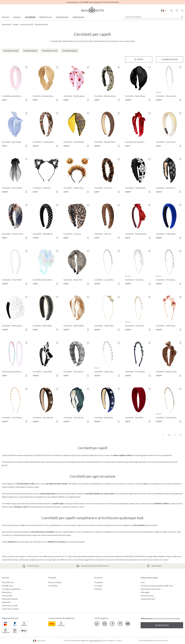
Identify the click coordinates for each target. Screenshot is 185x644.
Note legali (145, 592)
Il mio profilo (7, 596)
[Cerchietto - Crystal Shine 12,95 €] (108, 268)
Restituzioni (7, 592)
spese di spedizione (95, 641)
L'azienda (98, 589)
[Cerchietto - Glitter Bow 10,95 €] (108, 314)
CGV (143, 582)
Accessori (30, 17)
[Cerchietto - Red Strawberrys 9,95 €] (77, 84)
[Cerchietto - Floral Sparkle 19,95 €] (169, 268)
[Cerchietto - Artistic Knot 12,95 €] (169, 176)
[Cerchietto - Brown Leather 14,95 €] (169, 360)
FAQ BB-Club (7, 586)
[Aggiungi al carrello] (26, 100)
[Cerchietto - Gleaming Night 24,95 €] (139, 176)
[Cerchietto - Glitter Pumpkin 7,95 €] (77, 176)
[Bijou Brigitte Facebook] (112, 624)
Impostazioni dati (148, 599)
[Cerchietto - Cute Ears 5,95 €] (46, 176)
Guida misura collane (10, 609)
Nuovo (5, 17)
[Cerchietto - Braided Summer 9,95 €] (46, 84)
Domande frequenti (10, 599)
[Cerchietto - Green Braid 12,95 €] (77, 406)
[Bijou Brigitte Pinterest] (120, 624)
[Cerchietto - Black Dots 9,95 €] (77, 268)
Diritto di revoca (147, 596)
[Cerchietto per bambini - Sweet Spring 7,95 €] (46, 268)
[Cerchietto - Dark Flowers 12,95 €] (16, 176)
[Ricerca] (182, 17)
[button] (171, 11)
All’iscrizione (162, 625)
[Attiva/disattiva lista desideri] (26, 67)
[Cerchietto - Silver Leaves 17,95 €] (108, 360)
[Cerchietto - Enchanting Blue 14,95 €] (139, 360)
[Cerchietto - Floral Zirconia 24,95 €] (139, 268)
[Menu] (139, 59)
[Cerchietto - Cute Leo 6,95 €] (77, 222)
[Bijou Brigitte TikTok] (97, 624)
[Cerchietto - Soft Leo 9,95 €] (108, 222)
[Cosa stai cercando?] (154, 17)
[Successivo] (180, 435)
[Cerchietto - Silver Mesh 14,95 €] (16, 268)
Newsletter (6, 602)
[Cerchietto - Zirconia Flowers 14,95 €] (139, 314)
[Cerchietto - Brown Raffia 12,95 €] (77, 314)
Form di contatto (55, 582)
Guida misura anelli (10, 605)
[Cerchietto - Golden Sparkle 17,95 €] (169, 406)
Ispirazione (78, 17)
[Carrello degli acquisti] (182, 11)
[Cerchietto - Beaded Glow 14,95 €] (108, 130)
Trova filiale (53, 586)
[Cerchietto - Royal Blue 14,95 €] (108, 406)
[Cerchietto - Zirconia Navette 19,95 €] (169, 84)
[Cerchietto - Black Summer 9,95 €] (108, 84)
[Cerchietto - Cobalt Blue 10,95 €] (169, 222)
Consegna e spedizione (11, 589)
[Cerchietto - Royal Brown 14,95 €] (46, 406)
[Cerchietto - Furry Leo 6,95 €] (108, 176)
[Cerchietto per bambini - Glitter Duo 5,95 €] (16, 360)
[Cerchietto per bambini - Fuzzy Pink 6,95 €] (16, 84)
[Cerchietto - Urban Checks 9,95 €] (16, 222)
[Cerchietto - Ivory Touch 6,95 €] (169, 130)
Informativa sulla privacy (151, 589)
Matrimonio (62, 17)
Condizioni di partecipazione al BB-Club (157, 586)
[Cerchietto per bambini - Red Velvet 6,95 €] (139, 130)
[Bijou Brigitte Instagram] (105, 624)
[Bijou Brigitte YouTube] (128, 624)
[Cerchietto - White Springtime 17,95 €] (16, 314)
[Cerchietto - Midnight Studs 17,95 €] (46, 222)
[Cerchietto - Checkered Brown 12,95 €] (46, 130)
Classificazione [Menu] (170, 59)
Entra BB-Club (8, 582)
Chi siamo (98, 586)
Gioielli (17, 17)
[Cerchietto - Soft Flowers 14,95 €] (169, 314)
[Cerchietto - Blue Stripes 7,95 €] (16, 130)
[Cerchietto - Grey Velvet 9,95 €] (77, 360)
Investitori (99, 582)
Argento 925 (45, 17)
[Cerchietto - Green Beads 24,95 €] (77, 130)
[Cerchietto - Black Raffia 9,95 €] (46, 314)
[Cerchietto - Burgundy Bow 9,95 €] (139, 222)
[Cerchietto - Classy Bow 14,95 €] (46, 360)
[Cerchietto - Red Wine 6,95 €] (139, 406)
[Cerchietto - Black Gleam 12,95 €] (139, 84)
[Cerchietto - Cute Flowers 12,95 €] (16, 406)
